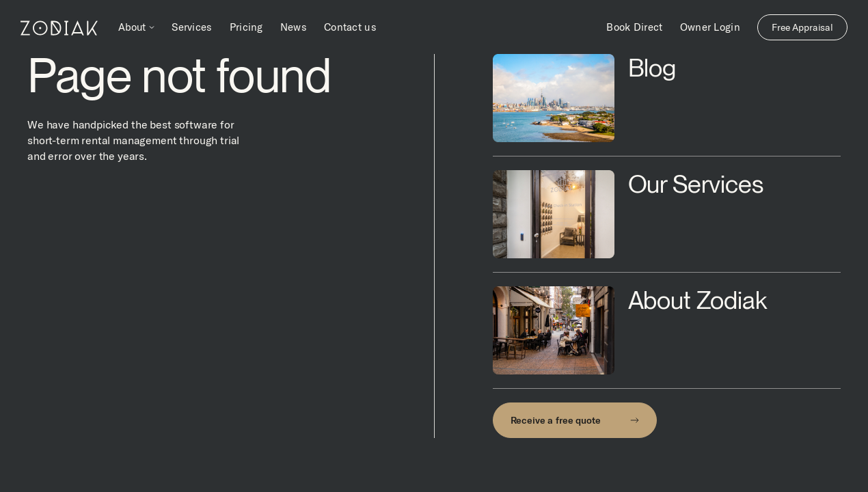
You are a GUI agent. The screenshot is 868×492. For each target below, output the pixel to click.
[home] (59, 27)
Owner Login (710, 27)
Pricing (246, 27)
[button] (136, 27)
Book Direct (634, 27)
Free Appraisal (802, 27)
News (294, 27)
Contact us (350, 27)
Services (192, 27)
